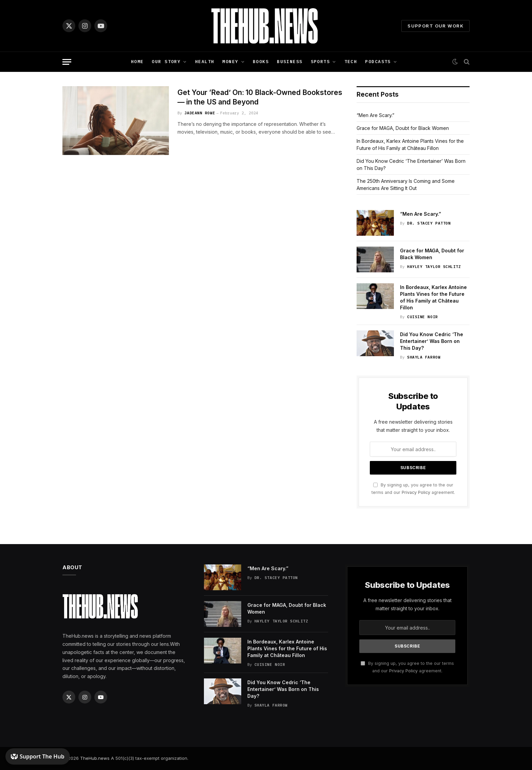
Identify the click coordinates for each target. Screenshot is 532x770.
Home (137, 62)
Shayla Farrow (424, 357)
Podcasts (378, 62)
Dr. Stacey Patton (429, 223)
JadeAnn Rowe (200, 113)
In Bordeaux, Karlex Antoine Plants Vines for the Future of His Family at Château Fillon (433, 297)
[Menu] (67, 62)
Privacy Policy (416, 492)
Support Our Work (435, 26)
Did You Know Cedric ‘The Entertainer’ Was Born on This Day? (432, 341)
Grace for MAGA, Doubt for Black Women (403, 128)
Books (261, 62)
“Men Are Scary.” (375, 115)
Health (205, 62)
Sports (320, 62)
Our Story (166, 62)
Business (290, 62)
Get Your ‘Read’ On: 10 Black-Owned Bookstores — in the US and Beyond (260, 97)
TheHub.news (95, 758)
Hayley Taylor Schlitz (434, 267)
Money (230, 62)
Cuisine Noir (423, 317)
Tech (351, 62)
